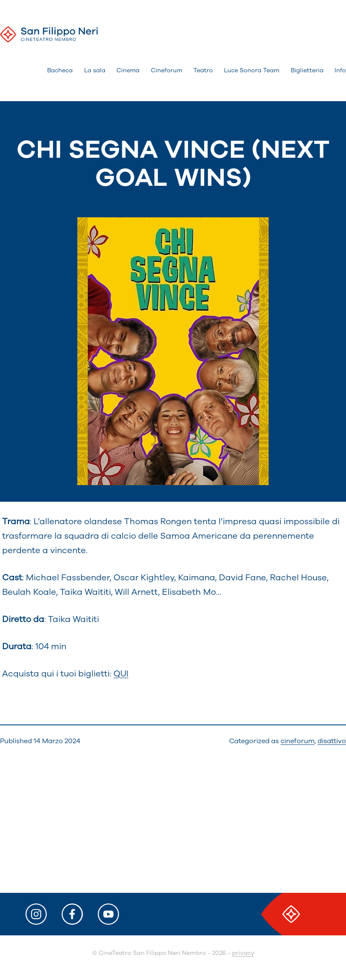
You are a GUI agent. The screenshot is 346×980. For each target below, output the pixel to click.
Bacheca (60, 70)
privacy (243, 953)
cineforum (298, 741)
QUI (121, 674)
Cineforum (167, 70)
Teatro (203, 70)
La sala (95, 70)
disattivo (332, 741)
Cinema (128, 70)
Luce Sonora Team (252, 70)
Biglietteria (307, 70)
